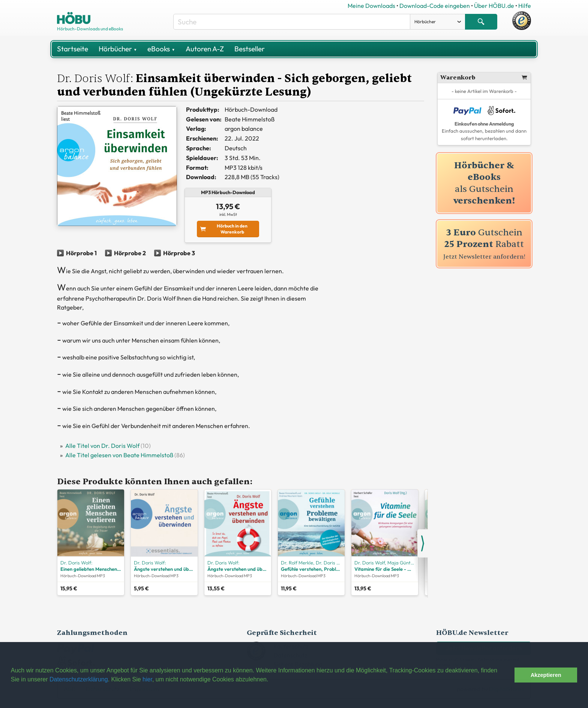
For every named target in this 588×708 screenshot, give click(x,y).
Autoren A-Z (205, 49)
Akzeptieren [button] (546, 675)
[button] (507, 675)
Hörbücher (118, 49)
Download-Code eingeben (435, 6)
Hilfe (525, 6)
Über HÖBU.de (494, 6)
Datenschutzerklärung (79, 679)
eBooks (161, 49)
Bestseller (250, 49)
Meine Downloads (371, 6)
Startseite (73, 49)
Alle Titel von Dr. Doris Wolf (102, 446)
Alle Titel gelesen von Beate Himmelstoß (119, 455)
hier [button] (147, 679)
